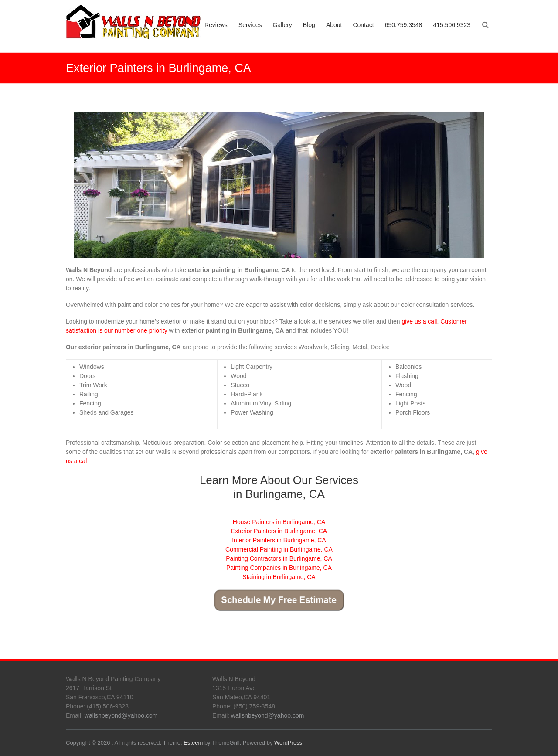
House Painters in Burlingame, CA (279, 522)
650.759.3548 (404, 25)
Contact (363, 25)
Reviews (216, 25)
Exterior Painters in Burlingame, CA (279, 531)
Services (250, 25)
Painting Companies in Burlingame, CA (279, 568)
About (334, 25)
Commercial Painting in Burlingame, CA (279, 549)
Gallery (282, 25)
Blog (309, 25)
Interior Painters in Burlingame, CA (279, 540)
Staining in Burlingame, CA (279, 577)
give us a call (419, 321)
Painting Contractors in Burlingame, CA (279, 558)
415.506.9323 (452, 25)
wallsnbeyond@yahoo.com (121, 715)
